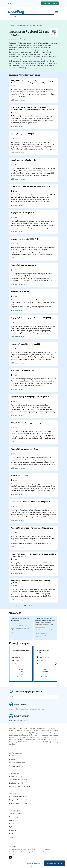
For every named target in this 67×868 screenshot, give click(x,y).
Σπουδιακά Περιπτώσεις (18, 780)
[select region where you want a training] (33, 697)
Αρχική (12, 26)
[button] (55, 664)
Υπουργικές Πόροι (16, 766)
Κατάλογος (13, 756)
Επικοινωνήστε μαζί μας (55, 863)
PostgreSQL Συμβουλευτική (18, 720)
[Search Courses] (32, 16)
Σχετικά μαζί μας (16, 813)
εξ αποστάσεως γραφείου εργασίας (42, 61)
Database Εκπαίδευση (22, 26)
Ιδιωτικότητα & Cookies (33, 863)
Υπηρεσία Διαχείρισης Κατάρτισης (22, 800)
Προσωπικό (13, 830)
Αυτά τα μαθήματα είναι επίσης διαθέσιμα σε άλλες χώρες (27, 709)
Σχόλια (12, 827)
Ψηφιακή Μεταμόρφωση (18, 797)
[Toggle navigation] (57, 12)
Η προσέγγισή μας (16, 776)
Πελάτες (12, 824)
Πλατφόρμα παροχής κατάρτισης (21, 803)
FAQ (11, 834)
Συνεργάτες (14, 820)
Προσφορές (13, 759)
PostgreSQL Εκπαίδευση (36, 26)
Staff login (34, 867)
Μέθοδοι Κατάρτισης (17, 763)
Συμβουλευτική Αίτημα (18, 783)
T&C (11, 837)
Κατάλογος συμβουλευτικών (20, 786)
